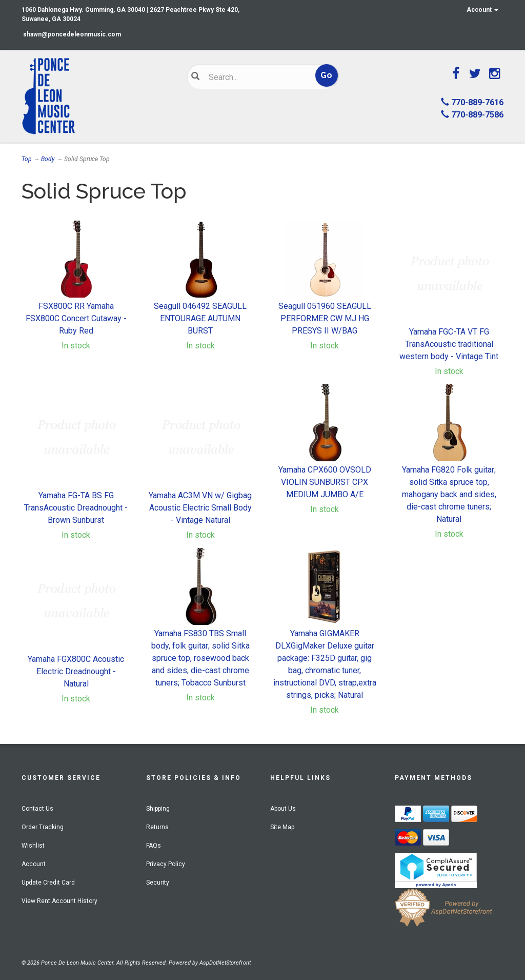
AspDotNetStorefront (225, 963)
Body (48, 159)
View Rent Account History (59, 901)
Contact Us (37, 809)
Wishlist (33, 846)
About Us (283, 809)
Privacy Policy (166, 864)
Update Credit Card (48, 883)
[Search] (257, 77)
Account (482, 10)
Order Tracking (43, 827)
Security (158, 883)
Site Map (282, 827)
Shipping (158, 809)
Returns (157, 827)
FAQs (154, 846)
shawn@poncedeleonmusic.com (72, 34)
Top (27, 159)
